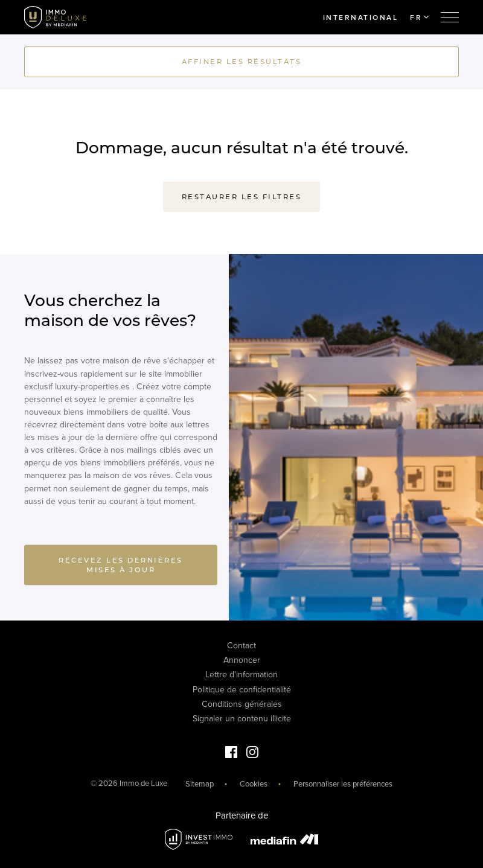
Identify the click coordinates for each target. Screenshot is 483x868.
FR (419, 18)
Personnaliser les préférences (343, 784)
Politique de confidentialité (242, 690)
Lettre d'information (241, 675)
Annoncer (242, 660)
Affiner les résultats (242, 62)
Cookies (254, 784)
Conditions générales (242, 704)
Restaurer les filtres (242, 197)
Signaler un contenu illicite (242, 719)
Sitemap (200, 784)
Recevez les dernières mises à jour (121, 568)
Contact (241, 646)
